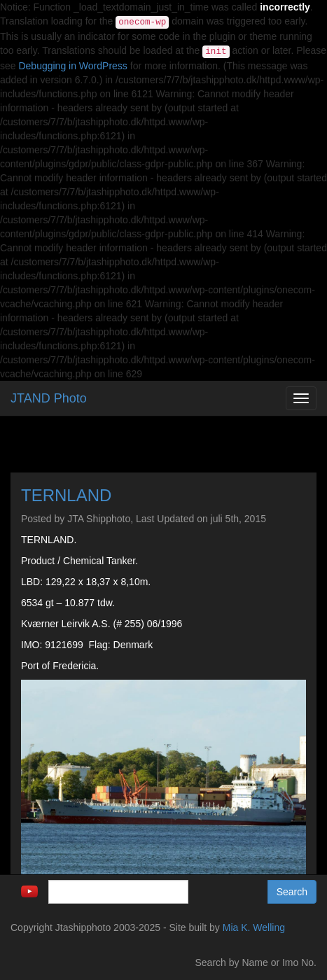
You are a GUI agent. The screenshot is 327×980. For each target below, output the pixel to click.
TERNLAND (66, 495)
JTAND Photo (49, 398)
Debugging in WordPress (72, 66)
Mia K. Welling (254, 927)
